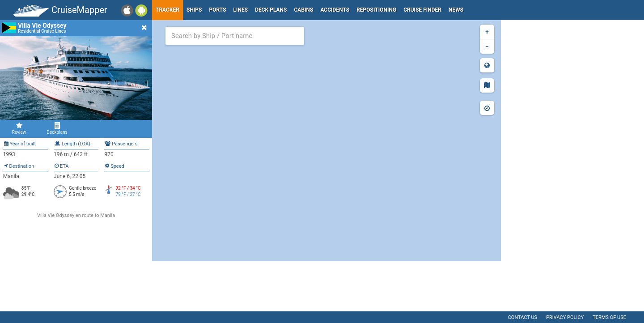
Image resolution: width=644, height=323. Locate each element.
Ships (194, 10)
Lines (241, 10)
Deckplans (57, 128)
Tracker (167, 10)
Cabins (303, 10)
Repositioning (376, 10)
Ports (218, 10)
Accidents (335, 10)
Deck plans (271, 10)
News (456, 10)
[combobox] (235, 36)
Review (19, 128)
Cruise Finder (422, 10)
